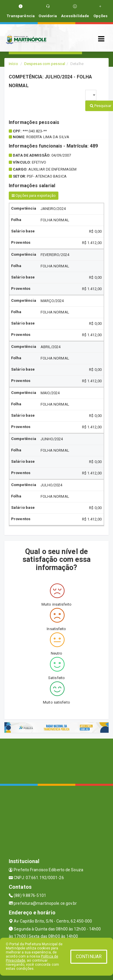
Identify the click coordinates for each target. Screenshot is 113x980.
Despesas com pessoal (45, 64)
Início (13, 64)
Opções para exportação (34, 196)
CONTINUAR (89, 957)
